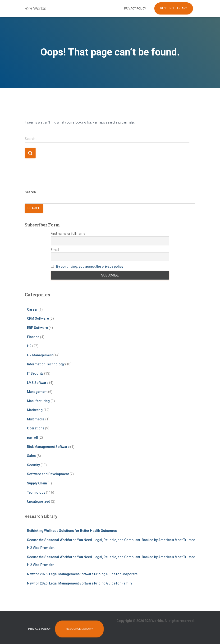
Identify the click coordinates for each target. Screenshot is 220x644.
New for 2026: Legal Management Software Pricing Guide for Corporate (82, 574)
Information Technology (46, 364)
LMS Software (38, 383)
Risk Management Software (48, 447)
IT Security (35, 373)
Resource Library (174, 8)
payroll (32, 437)
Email (55, 250)
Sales (31, 456)
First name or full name (68, 234)
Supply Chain (37, 483)
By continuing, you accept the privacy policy (90, 267)
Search (30, 192)
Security (33, 465)
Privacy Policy (135, 9)
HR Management (40, 355)
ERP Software (37, 328)
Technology (36, 492)
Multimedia (36, 419)
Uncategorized (39, 501)
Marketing (35, 410)
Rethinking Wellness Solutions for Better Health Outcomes (72, 531)
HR (29, 346)
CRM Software (38, 318)
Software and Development (48, 474)
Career (32, 309)
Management (37, 392)
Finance (33, 337)
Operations (36, 428)
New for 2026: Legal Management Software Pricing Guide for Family (80, 583)
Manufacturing (38, 401)
